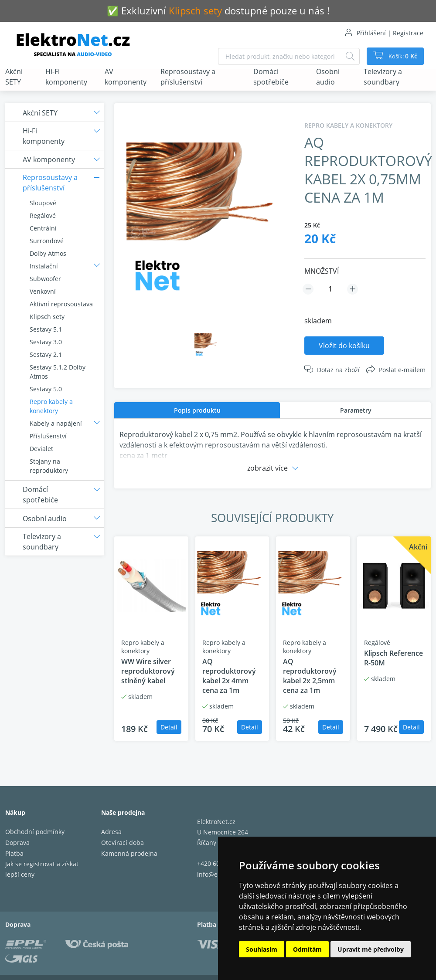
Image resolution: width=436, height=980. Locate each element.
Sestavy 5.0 (46, 389)
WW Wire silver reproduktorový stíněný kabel (148, 671)
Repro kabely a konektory (51, 406)
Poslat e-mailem (402, 370)
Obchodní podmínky (35, 832)
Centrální (43, 228)
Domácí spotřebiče (271, 77)
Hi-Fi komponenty (66, 77)
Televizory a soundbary (383, 77)
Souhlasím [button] (262, 949)
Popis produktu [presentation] (197, 410)
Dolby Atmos (48, 253)
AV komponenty (126, 77)
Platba (14, 853)
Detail (169, 727)
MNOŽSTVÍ (322, 271)
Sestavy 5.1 (46, 329)
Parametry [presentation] (356, 410)
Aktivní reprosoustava (61, 304)
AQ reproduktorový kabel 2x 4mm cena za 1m (229, 676)
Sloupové (43, 203)
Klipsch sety (47, 317)
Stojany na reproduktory (49, 466)
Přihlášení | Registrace (390, 33)
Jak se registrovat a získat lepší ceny (42, 869)
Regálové (43, 215)
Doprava (17, 843)
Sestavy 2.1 (46, 354)
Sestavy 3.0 (46, 342)
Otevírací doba (123, 843)
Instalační (44, 266)
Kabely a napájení (56, 423)
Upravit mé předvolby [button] (371, 949)
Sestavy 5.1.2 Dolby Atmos (58, 372)
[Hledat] (346, 56)
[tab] (197, 410)
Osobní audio (328, 77)
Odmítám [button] (307, 949)
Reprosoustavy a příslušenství (188, 77)
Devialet (41, 449)
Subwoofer (45, 279)
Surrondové (47, 241)
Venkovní (43, 291)
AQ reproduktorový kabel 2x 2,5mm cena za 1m (310, 676)
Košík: (400, 56)
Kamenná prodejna (129, 853)
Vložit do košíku (344, 346)
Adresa (111, 832)
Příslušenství (48, 436)
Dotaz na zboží (338, 370)
